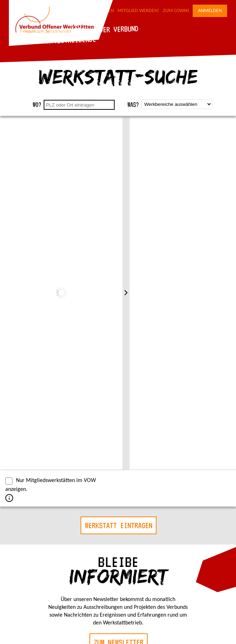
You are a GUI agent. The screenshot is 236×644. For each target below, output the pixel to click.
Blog (18, 33)
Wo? (37, 105)
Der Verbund (119, 29)
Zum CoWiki (176, 11)
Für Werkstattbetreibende (53, 40)
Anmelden (210, 11)
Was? (133, 105)
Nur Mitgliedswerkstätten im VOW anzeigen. (51, 485)
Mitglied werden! (138, 11)
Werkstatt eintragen (119, 525)
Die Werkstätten (62, 31)
